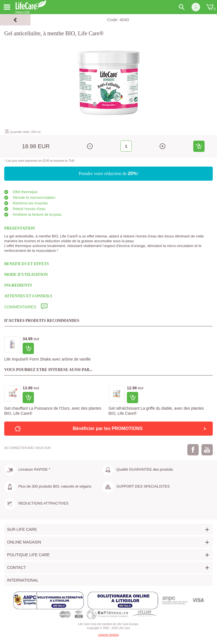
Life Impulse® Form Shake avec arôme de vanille (47, 359)
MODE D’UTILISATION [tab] (26, 275)
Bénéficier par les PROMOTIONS (140, 429)
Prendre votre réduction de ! (108, 173)
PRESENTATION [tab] (19, 228)
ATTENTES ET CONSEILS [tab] (28, 296)
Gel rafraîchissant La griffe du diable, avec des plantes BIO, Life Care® (156, 411)
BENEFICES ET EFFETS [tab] (27, 264)
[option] (56, 350)
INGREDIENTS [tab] (18, 285)
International (23, 580)
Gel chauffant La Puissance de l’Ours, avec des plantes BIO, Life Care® (53, 411)
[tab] (108, 307)
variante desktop (108, 635)
